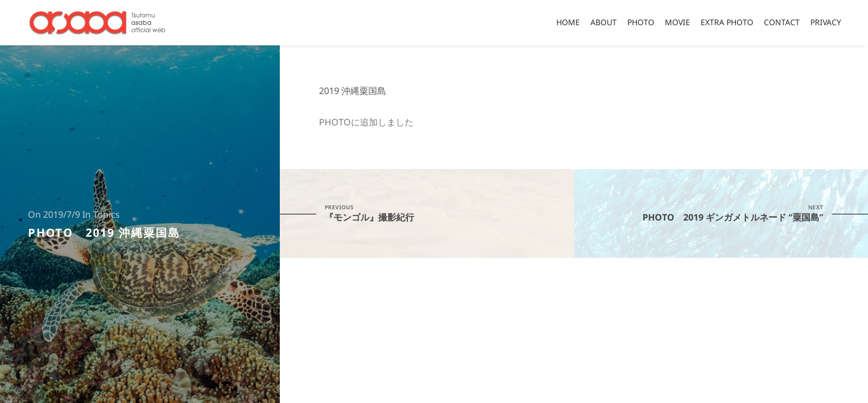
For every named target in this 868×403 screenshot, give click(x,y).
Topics (106, 215)
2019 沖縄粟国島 (353, 91)
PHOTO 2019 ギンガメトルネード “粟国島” (721, 213)
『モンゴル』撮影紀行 (427, 213)
